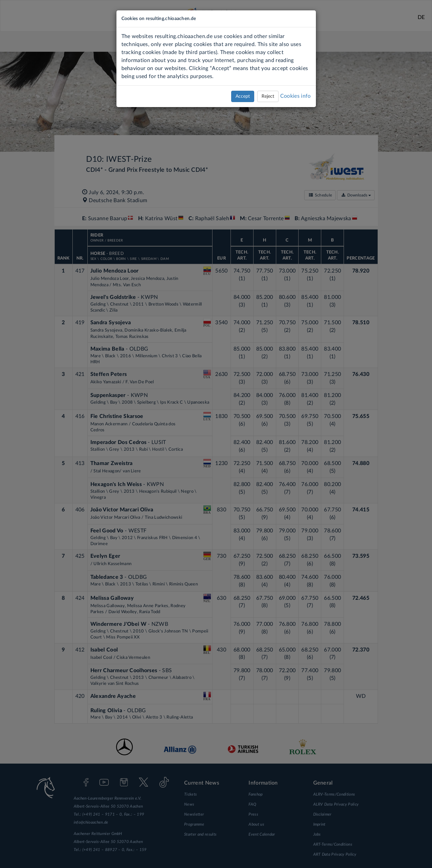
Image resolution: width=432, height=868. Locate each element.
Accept (243, 96)
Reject (268, 96)
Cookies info (296, 96)
